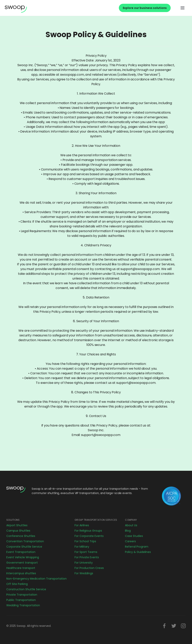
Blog (128, 531)
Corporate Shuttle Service (24, 547)
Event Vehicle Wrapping (23, 557)
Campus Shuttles (18, 531)
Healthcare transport (21, 568)
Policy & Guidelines (138, 552)
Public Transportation (21, 600)
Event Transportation (21, 552)
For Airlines (82, 525)
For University (84, 563)
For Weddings (84, 573)
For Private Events (87, 557)
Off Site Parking (17, 584)
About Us (131, 525)
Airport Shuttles (17, 525)
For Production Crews (89, 568)
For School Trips (85, 541)
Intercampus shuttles (21, 573)
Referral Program (137, 547)
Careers (130, 541)
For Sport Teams (86, 552)
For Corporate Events (89, 536)
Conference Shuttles (21, 536)
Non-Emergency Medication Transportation (36, 579)
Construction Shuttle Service (26, 589)
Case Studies (134, 536)
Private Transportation (22, 595)
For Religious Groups (88, 531)
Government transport (22, 563)
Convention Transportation (25, 541)
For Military (82, 547)
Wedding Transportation (23, 605)
